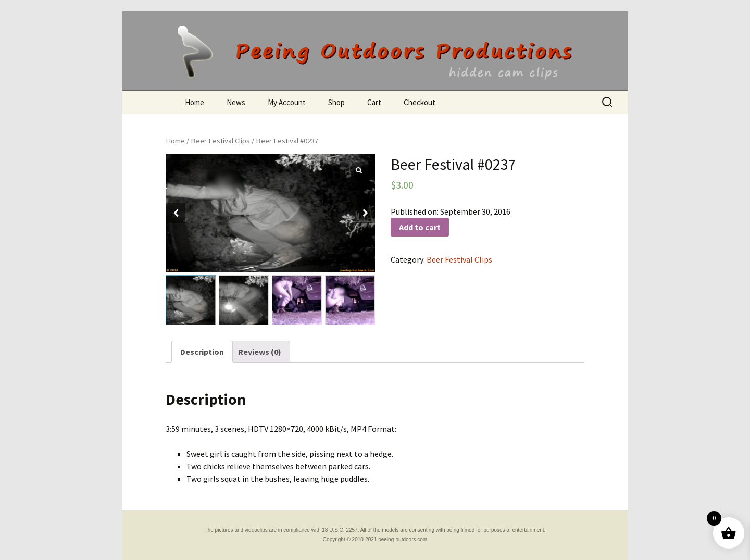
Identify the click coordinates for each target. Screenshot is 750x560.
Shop (336, 102)
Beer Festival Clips (220, 141)
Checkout (420, 102)
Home (195, 102)
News (236, 102)
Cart (374, 102)
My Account (287, 102)
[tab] (202, 352)
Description (202, 352)
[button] (365, 213)
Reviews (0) (260, 352)
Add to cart (420, 227)
